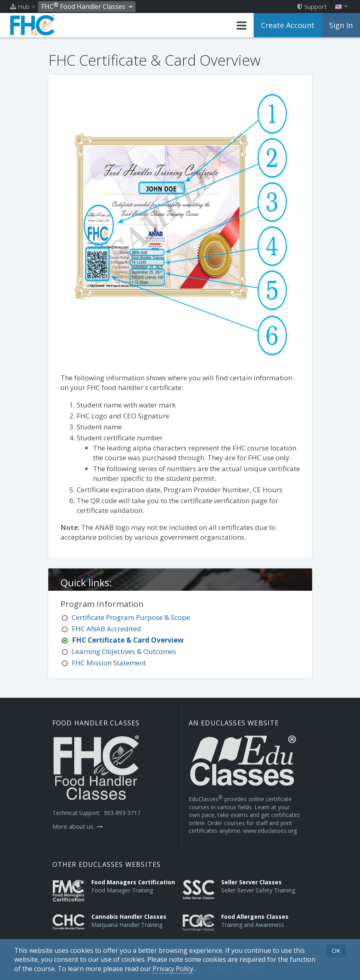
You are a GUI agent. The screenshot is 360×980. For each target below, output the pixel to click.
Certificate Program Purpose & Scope (131, 617)
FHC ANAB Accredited (107, 629)
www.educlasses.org (270, 831)
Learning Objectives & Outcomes (124, 651)
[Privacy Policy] (173, 969)
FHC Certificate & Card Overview (128, 640)
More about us (78, 826)
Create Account (288, 25)
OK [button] (336, 950)
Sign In (341, 25)
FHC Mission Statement (109, 663)
